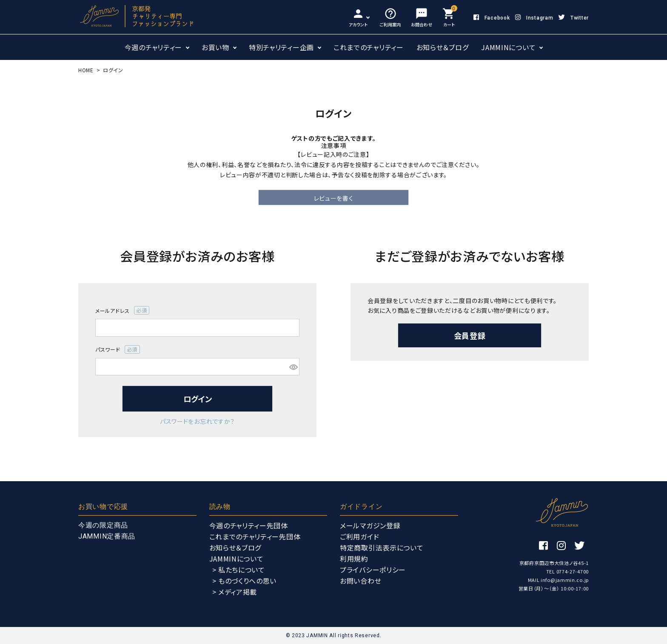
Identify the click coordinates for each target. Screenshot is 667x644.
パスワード (118, 349)
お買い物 (215, 47)
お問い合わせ (361, 581)
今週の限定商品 (103, 525)
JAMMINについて (508, 47)
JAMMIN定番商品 (107, 536)
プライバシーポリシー (373, 570)
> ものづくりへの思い (245, 581)
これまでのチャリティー (369, 47)
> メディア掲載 (235, 592)
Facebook (492, 18)
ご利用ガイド (359, 536)
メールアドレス (122, 310)
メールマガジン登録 (370, 525)
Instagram (534, 18)
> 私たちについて (239, 570)
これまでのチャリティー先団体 (255, 536)
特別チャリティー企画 (281, 47)
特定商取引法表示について (382, 548)
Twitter (574, 18)
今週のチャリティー (153, 47)
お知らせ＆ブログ (443, 47)
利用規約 (354, 559)
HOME (86, 70)
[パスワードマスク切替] (293, 367)
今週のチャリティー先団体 (249, 525)
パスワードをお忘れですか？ (197, 421)
